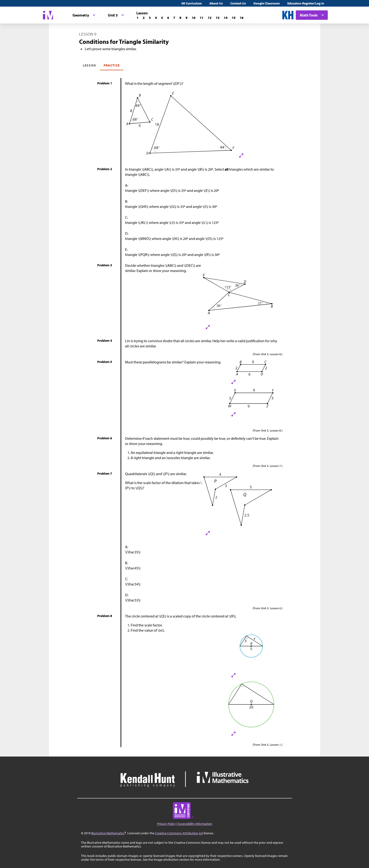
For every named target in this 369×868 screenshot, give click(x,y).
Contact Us (238, 3)
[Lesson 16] (242, 18)
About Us (216, 3)
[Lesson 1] (138, 18)
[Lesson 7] (174, 18)
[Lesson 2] (144, 18)
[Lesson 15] (234, 18)
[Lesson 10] (194, 18)
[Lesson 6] (168, 18)
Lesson (89, 65)
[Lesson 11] (202, 18)
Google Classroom (267, 3)
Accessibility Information (195, 824)
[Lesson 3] (150, 18)
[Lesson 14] (226, 18)
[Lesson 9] (187, 18)
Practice (112, 65)
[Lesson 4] (156, 18)
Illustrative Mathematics (108, 833)
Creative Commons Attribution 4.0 (179, 833)
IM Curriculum (192, 3)
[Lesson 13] (218, 18)
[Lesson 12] (210, 18)
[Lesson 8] (180, 18)
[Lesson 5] (162, 18)
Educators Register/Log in (306, 3)
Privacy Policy (166, 824)
